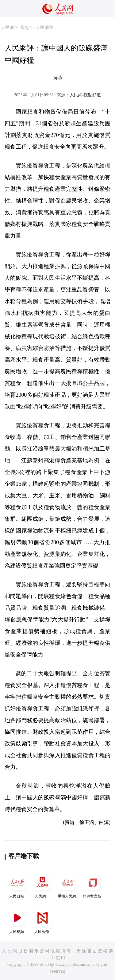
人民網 (7, 28)
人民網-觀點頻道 (85, 95)
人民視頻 (17, 920)
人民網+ (42, 885)
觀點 (25, 28)
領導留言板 (93, 885)
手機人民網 (67, 885)
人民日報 (17, 885)
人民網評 (44, 28)
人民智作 (42, 920)
